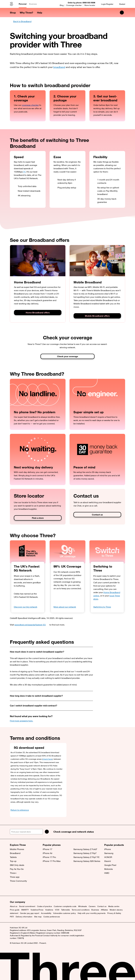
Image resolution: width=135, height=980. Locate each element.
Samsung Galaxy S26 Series (87, 861)
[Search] (47, 832)
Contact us (97, 515)
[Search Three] (122, 13)
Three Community (18, 881)
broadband (59, 67)
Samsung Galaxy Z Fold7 (85, 849)
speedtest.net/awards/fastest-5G (32, 625)
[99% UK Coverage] (67, 552)
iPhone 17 (47, 849)
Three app (15, 877)
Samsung (109, 853)
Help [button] (40, 13)
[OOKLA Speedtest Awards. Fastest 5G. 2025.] (28, 552)
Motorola (109, 869)
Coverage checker (74, 5)
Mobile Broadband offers (97, 316)
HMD (107, 873)
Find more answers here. (21, 721)
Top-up (13, 861)
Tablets (13, 857)
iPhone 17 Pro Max (52, 861)
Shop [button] (13, 13)
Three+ (13, 873)
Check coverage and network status (74, 832)
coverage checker (30, 105)
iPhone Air (48, 853)
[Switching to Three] (107, 552)
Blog (62, 5)
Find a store (38, 518)
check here (47, 759)
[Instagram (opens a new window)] (24, 889)
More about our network (65, 607)
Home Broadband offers (38, 313)
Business (33, 4)
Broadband (15, 853)
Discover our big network (26, 607)
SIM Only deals (17, 865)
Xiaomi (108, 861)
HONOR (108, 857)
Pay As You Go (17, 869)
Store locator (90, 5)
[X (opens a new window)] (13, 889)
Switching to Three (102, 607)
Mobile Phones (17, 849)
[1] (24, 172)
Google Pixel (110, 865)
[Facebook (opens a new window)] (18, 889)
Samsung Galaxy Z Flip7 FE (86, 857)
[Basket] (121, 4)
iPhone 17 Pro (49, 857)
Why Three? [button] (26, 13)
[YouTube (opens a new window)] (30, 889)
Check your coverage (68, 356)
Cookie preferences (52, 917)
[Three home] (11, 4)
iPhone (108, 849)
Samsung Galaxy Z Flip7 (85, 853)
